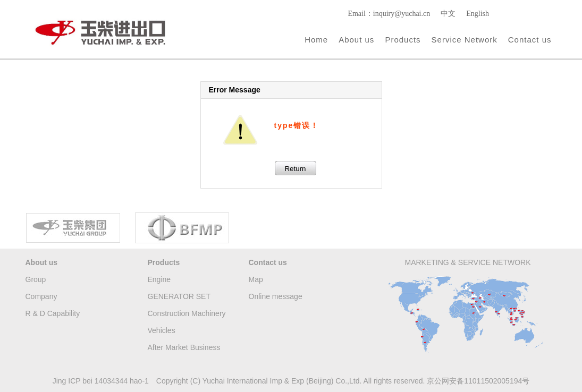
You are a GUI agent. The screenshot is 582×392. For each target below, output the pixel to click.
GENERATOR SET (179, 296)
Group (36, 279)
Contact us (530, 40)
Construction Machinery (187, 313)
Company (41, 296)
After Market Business (184, 347)
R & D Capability (53, 313)
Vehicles (162, 330)
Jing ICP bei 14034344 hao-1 (101, 381)
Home (316, 40)
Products (403, 40)
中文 (448, 14)
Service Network (465, 40)
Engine (159, 279)
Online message (276, 296)
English (478, 14)
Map (256, 279)
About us (356, 40)
